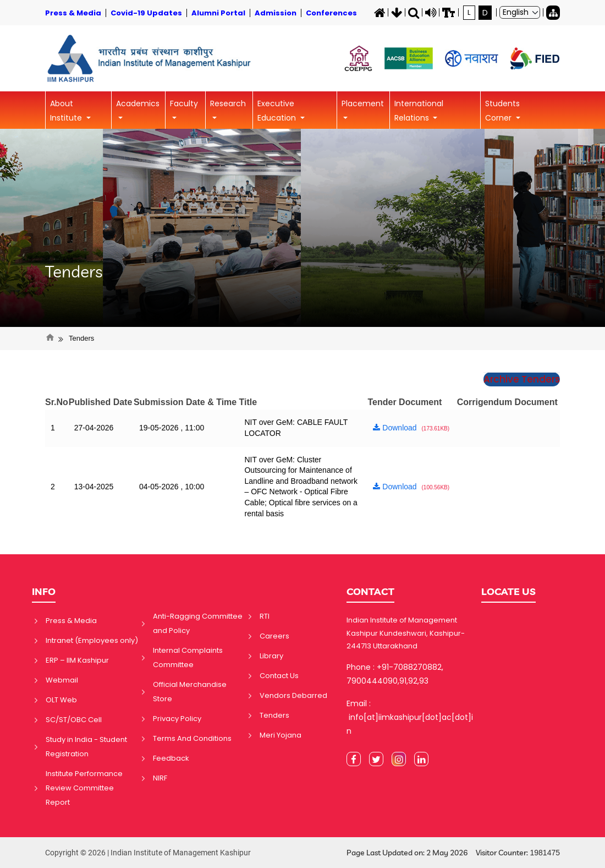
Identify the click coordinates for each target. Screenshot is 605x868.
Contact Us (279, 676)
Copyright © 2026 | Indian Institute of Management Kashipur (148, 853)
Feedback (171, 758)
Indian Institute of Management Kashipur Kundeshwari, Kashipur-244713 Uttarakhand (406, 633)
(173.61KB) (436, 428)
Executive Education (278, 111)
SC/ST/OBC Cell (74, 720)
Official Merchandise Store (190, 692)
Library (271, 656)
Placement (363, 103)
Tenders (74, 271)
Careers (274, 636)
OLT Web (61, 700)
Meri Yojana (280, 735)
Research (228, 103)
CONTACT (370, 591)
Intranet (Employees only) (92, 640)
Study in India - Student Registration (86, 747)
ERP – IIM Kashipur (77, 660)
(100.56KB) (436, 487)
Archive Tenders (522, 379)
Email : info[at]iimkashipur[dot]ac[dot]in (410, 717)
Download (395, 428)
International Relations (419, 111)
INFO (44, 591)
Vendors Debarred (293, 695)
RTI (265, 616)
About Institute (67, 111)
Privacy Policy (177, 719)
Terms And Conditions (192, 738)
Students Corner (502, 111)
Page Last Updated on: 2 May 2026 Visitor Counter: (453, 853)
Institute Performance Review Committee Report (84, 788)
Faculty (184, 103)
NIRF (160, 778)
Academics (138, 103)
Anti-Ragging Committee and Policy (198, 623)
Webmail (62, 680)
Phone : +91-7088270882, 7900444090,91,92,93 (395, 674)
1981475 (545, 853)
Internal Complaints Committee (188, 657)
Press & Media (71, 621)
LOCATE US (508, 591)
